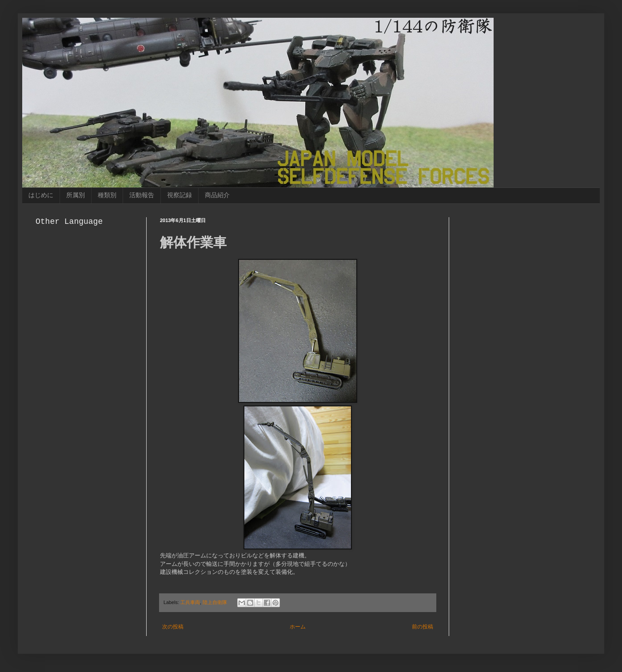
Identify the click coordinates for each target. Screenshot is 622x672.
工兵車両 (190, 602)
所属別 (76, 195)
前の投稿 (423, 627)
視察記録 (179, 195)
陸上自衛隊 (215, 602)
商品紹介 (217, 195)
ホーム (298, 627)
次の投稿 (173, 627)
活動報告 (142, 195)
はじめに (41, 195)
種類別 (107, 195)
